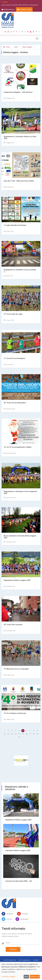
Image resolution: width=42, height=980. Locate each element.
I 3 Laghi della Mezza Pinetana (15, 225)
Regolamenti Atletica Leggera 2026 (18, 820)
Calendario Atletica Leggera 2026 (18, 850)
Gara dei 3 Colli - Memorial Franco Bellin (19, 181)
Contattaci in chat (24, 9)
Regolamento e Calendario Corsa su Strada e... (20, 271)
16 (27, 734)
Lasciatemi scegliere (8, 977)
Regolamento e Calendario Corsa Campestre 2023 (20, 492)
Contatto (36, 960)
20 (19, 737)
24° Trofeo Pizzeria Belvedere (15, 403)
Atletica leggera (27, 47)
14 (19, 734)
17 (30, 734)
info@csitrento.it (8, 9)
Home (7, 47)
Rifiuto (26, 977)
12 (12, 734)
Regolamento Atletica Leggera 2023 (17, 580)
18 (34, 734)
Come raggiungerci (24, 960)
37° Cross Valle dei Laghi (13, 314)
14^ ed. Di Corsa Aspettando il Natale (18, 447)
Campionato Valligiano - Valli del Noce (18, 92)
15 (23, 734)
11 (8, 734)
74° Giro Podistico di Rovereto (15, 713)
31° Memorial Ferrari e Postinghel (16, 669)
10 (5, 734)
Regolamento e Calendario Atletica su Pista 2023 (20, 138)
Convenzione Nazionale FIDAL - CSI (19, 881)
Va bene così (35, 977)
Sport (16, 47)
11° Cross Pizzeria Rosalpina (14, 358)
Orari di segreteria (10, 960)
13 (16, 734)
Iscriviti (13, 949)
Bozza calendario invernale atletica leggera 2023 (20, 537)
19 (37, 734)
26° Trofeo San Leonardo (13, 625)
